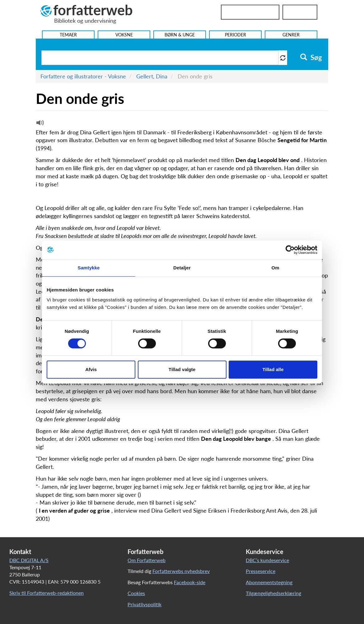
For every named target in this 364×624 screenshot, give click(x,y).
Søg (311, 58)
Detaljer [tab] (182, 268)
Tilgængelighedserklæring (273, 593)
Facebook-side (190, 582)
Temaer (68, 35)
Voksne (124, 35)
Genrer (291, 35)
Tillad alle (273, 369)
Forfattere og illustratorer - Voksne (83, 76)
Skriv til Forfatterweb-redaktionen (47, 593)
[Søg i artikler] (160, 58)
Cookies (136, 593)
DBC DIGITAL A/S (29, 560)
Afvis (91, 369)
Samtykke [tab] (89, 268)
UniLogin (300, 12)
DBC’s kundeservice (267, 560)
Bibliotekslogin (250, 12)
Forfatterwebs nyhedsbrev (181, 571)
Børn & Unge (180, 35)
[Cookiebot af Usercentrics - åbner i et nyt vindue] (290, 250)
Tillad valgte (182, 369)
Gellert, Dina (152, 76)
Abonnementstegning (269, 582)
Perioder (236, 35)
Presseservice (261, 571)
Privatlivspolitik (145, 604)
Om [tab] (275, 268)
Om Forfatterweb (147, 560)
